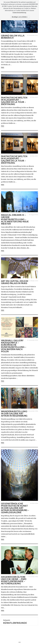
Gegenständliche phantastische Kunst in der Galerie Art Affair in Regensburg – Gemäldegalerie (15, 508)
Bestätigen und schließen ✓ (20, 17)
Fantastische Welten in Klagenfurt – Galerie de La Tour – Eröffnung (14, 101)
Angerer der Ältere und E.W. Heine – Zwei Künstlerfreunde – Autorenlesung (14, 580)
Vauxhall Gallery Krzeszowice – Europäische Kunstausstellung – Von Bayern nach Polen (14, 346)
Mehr (3, 67)
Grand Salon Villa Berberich (13, 37)
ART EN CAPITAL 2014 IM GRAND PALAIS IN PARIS (15, 282)
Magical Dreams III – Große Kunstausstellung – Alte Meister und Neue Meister (15, 219)
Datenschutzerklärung (19, 13)
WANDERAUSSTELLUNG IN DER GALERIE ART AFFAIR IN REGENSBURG (14, 413)
